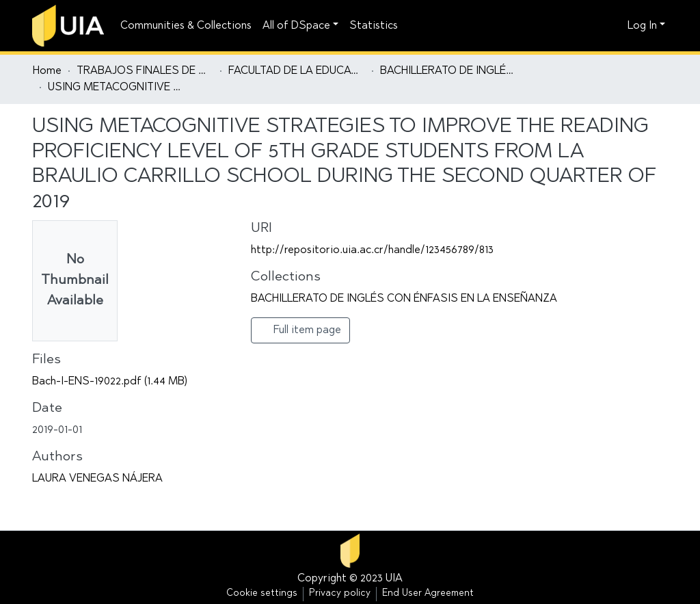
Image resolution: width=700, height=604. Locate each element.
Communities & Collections (186, 26)
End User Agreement (428, 594)
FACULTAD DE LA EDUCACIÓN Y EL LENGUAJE (297, 71)
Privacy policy (340, 594)
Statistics (374, 26)
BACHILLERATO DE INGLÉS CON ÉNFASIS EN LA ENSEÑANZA (448, 71)
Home (47, 71)
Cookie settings (262, 594)
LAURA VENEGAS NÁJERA (97, 479)
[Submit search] (593, 26)
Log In (642, 26)
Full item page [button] (300, 330)
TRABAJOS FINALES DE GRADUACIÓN (145, 71)
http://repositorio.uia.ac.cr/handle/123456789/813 (372, 250)
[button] (614, 26)
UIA (394, 579)
